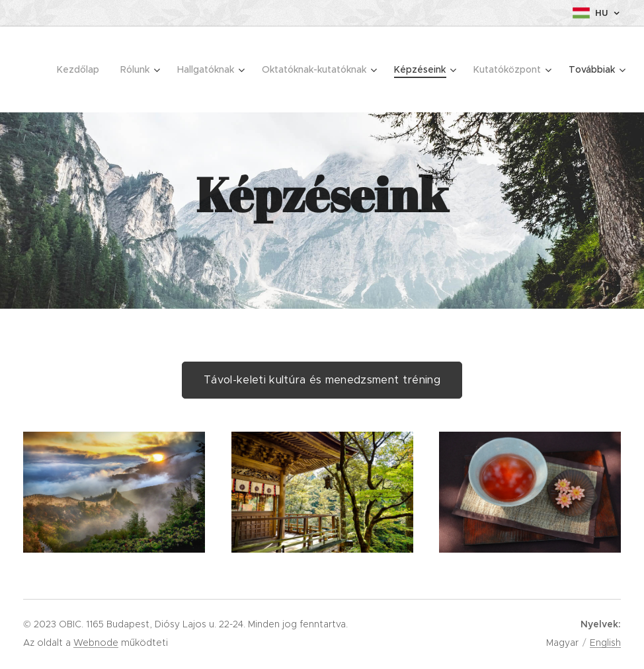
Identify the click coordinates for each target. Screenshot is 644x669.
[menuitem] (82, 69)
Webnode (96, 643)
